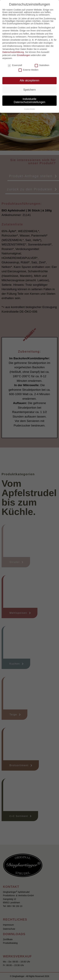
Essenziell (15, 65)
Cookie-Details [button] (29, 109)
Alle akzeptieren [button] (29, 80)
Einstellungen (24, 55)
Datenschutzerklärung (13, 52)
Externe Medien (28, 70)
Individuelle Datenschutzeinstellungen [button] (29, 101)
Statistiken (42, 65)
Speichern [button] (29, 90)
